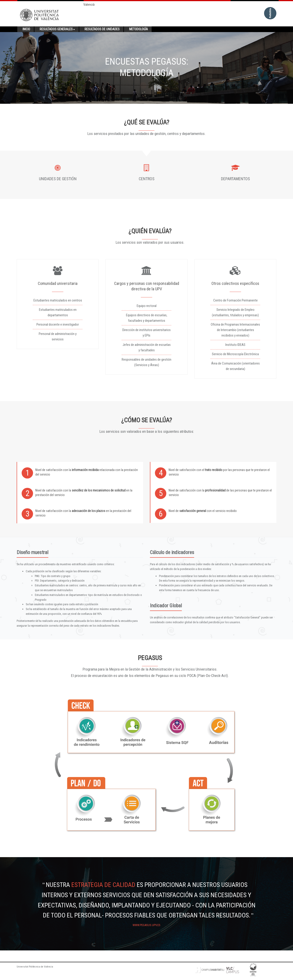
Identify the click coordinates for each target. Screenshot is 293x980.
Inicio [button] (26, 29)
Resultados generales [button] (57, 29)
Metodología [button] (139, 29)
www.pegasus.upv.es (146, 925)
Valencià (89, 5)
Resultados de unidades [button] (102, 29)
